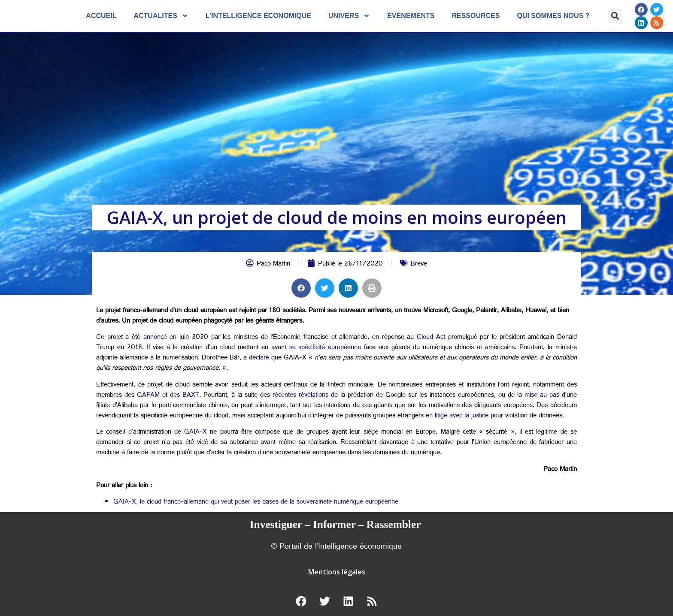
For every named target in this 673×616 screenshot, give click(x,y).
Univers (349, 16)
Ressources (476, 16)
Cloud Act (431, 338)
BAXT (191, 396)
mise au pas (542, 396)
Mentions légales (337, 572)
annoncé (155, 338)
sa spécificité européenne (325, 348)
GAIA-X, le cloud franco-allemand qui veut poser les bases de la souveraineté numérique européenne (256, 503)
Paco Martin (273, 264)
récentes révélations (300, 396)
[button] (615, 16)
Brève (419, 264)
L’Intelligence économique (258, 16)
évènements (411, 16)
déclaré (259, 358)
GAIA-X (196, 433)
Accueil (101, 16)
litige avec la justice (462, 416)
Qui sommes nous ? (553, 16)
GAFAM (148, 396)
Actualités (161, 16)
